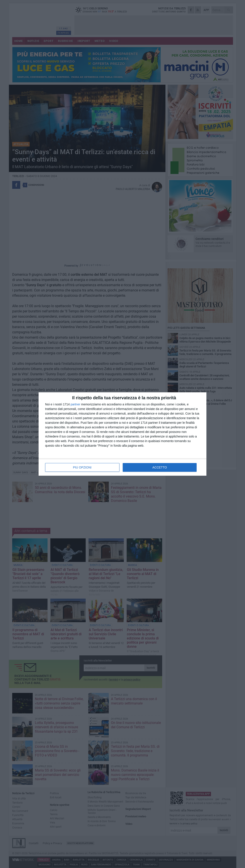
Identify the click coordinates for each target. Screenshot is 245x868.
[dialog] (122, 434)
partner (75, 404)
